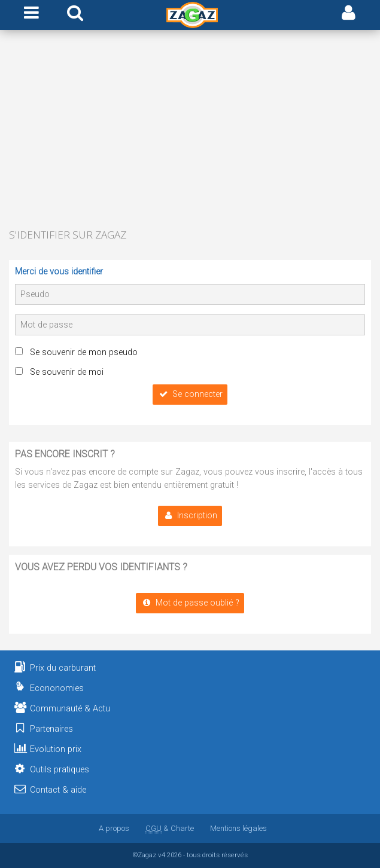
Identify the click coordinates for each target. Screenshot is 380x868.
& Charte (170, 828)
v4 (162, 855)
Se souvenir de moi (67, 372)
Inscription (190, 516)
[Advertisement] (190, 130)
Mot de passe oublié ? (190, 603)
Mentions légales (238, 828)
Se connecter (190, 394)
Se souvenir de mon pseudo (84, 352)
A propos (114, 828)
